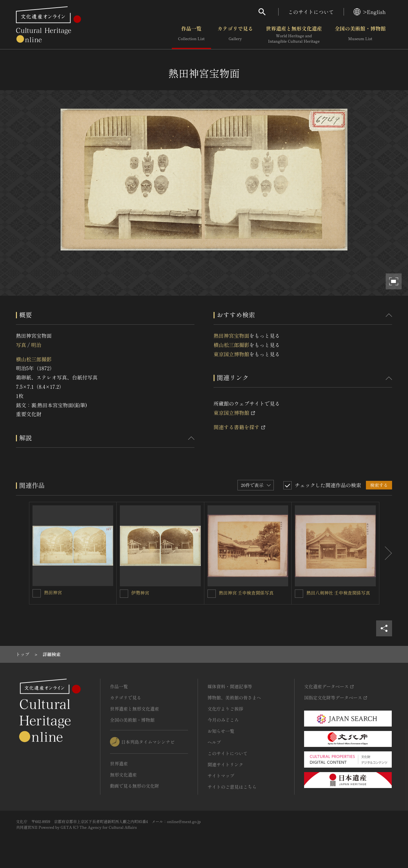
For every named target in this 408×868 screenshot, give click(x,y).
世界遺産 (119, 763)
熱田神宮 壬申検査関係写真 (246, 593)
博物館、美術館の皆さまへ (234, 698)
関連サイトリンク (225, 764)
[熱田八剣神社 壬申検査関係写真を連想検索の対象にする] (299, 594)
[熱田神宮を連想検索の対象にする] (37, 593)
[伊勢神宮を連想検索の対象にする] (124, 594)
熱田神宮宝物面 (231, 336)
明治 (36, 345)
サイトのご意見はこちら (232, 787)
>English (370, 12)
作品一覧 (191, 35)
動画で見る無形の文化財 (135, 786)
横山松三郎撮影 (34, 359)
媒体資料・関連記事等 (230, 686)
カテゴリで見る (235, 35)
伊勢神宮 (140, 593)
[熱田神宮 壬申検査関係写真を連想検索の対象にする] (212, 594)
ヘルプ (214, 742)
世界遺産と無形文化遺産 (294, 35)
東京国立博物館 (231, 354)
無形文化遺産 (123, 775)
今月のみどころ (223, 720)
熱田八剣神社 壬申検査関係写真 (338, 593)
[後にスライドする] (386, 553)
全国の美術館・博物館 (360, 35)
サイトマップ (221, 776)
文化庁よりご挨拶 (225, 709)
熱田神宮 (53, 592)
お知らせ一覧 (221, 731)
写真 (21, 345)
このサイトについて (311, 12)
